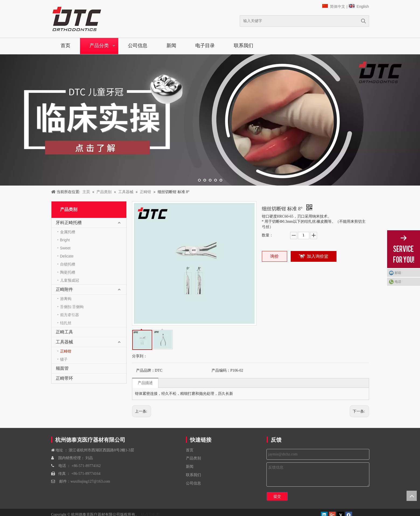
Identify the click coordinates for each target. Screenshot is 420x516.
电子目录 (205, 46)
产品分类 (99, 46)
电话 (398, 282)
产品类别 (193, 458)
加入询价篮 (318, 256)
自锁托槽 (68, 264)
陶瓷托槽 (68, 272)
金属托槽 (68, 232)
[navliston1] (77, 19)
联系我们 (244, 46)
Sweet (65, 248)
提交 (277, 496)
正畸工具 (64, 332)
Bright (65, 240)
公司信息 (138, 46)
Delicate (67, 256)
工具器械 (64, 342)
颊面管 (62, 368)
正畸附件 (64, 289)
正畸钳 (66, 351)
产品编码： (221, 370)
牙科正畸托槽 (69, 223)
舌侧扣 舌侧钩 (72, 307)
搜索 (363, 21)
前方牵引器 (70, 315)
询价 (275, 256)
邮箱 (398, 273)
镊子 (64, 359)
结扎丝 (66, 323)
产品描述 (145, 383)
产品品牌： (145, 370)
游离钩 (66, 299)
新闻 (171, 46)
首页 (65, 46)
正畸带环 (64, 378)
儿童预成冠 (70, 280)
